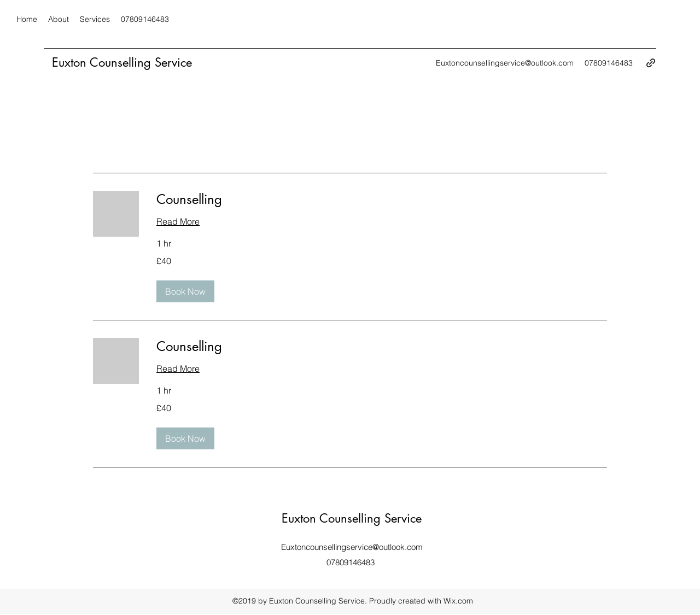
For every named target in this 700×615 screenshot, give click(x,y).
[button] (185, 291)
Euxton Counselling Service (122, 62)
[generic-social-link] (651, 63)
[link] (382, 200)
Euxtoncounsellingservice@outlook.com (505, 63)
